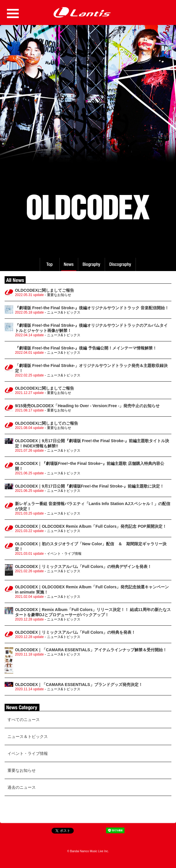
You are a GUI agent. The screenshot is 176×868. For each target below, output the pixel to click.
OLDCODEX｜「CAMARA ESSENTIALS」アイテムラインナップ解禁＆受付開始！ (91, 650)
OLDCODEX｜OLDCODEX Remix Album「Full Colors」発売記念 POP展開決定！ (91, 526)
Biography (92, 264)
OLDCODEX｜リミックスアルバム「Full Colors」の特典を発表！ (75, 632)
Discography (121, 264)
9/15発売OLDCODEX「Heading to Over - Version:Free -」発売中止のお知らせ (87, 406)
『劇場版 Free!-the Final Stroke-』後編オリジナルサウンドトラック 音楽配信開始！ (92, 308)
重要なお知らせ (22, 770)
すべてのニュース (24, 720)
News (69, 264)
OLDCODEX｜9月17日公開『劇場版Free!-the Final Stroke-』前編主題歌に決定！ (89, 486)
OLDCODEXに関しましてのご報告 (47, 423)
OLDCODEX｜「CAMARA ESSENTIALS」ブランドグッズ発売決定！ (79, 685)
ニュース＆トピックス (28, 736)
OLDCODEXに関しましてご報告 (45, 290)
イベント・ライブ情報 (28, 753)
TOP (49, 264)
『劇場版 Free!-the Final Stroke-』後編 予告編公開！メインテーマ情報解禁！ (86, 348)
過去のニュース (22, 787)
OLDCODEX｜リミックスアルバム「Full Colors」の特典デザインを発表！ (83, 567)
